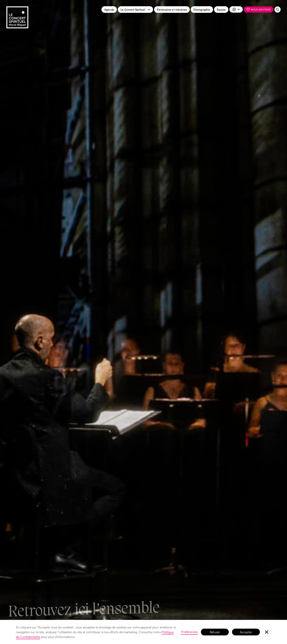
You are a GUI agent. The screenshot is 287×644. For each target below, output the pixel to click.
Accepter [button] (246, 632)
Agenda (109, 9)
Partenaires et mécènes (172, 9)
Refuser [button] (215, 632)
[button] (135, 9)
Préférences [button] (189, 632)
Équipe (221, 9)
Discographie (202, 9)
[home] (17, 18)
